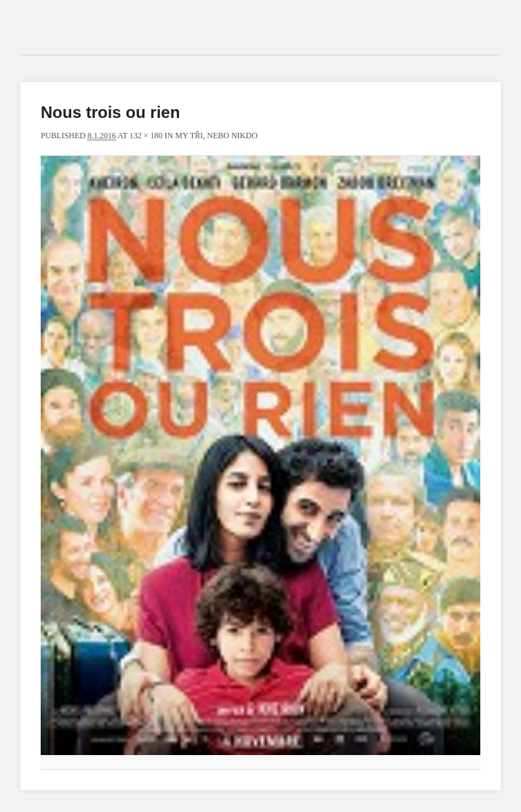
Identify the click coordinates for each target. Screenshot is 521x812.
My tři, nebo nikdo (216, 136)
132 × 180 (146, 136)
